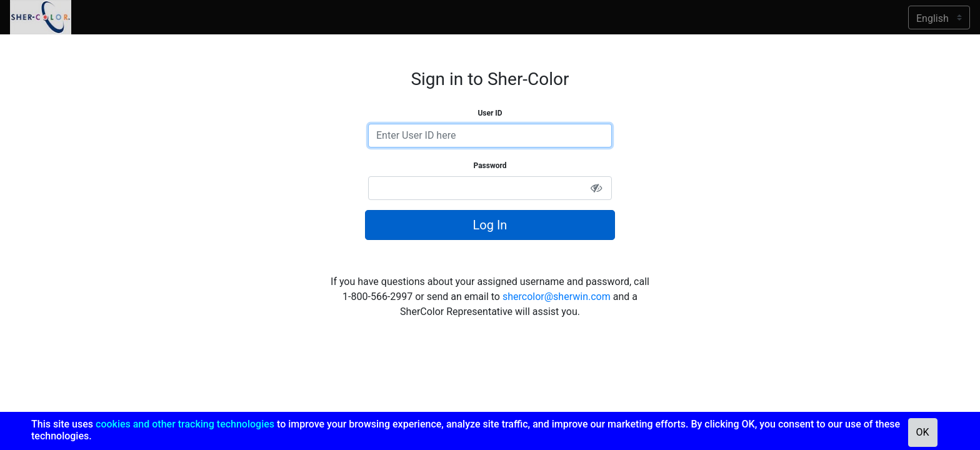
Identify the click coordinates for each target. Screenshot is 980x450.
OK (923, 432)
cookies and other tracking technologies (185, 424)
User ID (490, 113)
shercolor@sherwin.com (557, 297)
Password (490, 166)
